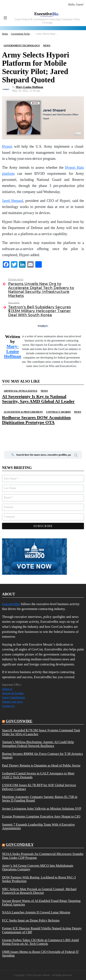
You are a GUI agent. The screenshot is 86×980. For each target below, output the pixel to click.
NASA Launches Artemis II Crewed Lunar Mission (36, 912)
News (44, 391)
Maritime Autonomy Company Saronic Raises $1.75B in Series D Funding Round (40, 799)
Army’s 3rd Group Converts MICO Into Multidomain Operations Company (38, 868)
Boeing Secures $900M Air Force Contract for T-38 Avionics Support (42, 756)
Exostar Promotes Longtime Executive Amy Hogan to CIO (41, 817)
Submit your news (12, 702)
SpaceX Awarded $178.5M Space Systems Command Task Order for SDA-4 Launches (41, 732)
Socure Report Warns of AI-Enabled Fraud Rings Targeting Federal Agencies (41, 903)
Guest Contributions (13, 697)
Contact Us (8, 706)
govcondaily (20, 845)
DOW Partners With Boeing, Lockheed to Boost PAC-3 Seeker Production (39, 879)
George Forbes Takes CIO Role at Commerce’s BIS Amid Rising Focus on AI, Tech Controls (40, 942)
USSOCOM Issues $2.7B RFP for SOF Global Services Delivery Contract (39, 787)
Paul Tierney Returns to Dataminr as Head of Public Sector (41, 766)
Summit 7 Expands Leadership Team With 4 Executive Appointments (38, 826)
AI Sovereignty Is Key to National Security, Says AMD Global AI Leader (38, 399)
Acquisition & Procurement (23, 412)
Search (76, 456)
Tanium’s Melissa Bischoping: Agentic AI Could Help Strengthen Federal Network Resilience (38, 744)
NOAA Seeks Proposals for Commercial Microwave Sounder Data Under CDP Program (43, 856)
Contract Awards (58, 412)
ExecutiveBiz (11, 604)
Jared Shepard (13, 201)
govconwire (19, 721)
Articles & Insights (13, 693)
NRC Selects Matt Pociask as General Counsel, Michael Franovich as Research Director (39, 891)
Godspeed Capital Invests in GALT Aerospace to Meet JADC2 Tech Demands (38, 775)
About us (7, 689)
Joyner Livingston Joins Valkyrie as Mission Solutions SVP (42, 809)
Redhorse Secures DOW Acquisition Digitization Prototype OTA (36, 420)
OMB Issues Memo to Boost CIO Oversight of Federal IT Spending (40, 954)
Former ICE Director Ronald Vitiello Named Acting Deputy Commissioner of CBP (42, 930)
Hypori (7, 146)
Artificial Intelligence (21, 391)
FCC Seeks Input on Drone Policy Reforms (31, 921)
